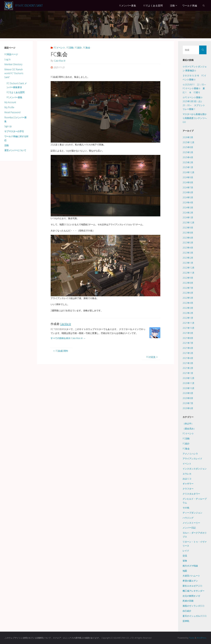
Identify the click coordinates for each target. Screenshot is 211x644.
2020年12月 (188, 378)
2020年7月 (188, 403)
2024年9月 (188, 177)
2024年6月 (188, 192)
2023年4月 (188, 248)
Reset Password (12, 112)
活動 (7, 145)
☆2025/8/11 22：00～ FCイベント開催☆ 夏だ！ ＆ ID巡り (195, 88)
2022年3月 (188, 308)
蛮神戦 (186, 621)
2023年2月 (188, 258)
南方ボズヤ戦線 (190, 566)
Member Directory (13, 64)
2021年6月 (188, 348)
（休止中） (188, 424)
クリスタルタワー (191, 494)
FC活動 (70, 48)
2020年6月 (188, 408)
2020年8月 (188, 398)
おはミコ (187, 479)
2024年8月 (188, 182)
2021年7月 (188, 343)
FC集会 (87, 48)
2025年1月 (188, 167)
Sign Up (8, 126)
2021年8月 (188, 338)
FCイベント (59, 48)
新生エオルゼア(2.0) (192, 586)
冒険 (185, 561)
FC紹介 (78, 48)
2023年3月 (188, 253)
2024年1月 (188, 217)
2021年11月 (188, 323)
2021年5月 (188, 353)
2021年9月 (188, 333)
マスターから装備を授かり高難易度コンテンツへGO (195, 118)
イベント (187, 464)
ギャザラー (188, 484)
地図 (185, 571)
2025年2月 (188, 162)
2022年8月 (188, 283)
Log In (7, 59)
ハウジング (188, 518)
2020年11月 (188, 383)
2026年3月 (188, 137)
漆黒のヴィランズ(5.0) (193, 606)
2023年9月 (188, 228)
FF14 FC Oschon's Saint (29, 5)
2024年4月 (188, 202)
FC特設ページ (11, 54)
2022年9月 (188, 278)
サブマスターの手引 (14, 131)
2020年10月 (188, 388)
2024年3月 (188, 208)
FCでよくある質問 (16, 92)
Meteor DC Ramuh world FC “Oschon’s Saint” (14, 73)
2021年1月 (188, 373)
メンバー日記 (189, 528)
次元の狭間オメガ (191, 596)
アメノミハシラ (190, 454)
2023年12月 (188, 223)
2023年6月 (188, 238)
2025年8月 (188, 147)
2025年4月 (188, 157)
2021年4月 (188, 358)
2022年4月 (188, 303)
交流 (185, 556)
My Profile (9, 107)
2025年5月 (188, 152)
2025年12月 (188, 142)
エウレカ (187, 474)
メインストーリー (191, 523)
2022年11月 (188, 273)
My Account (10, 102)
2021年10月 (188, 328)
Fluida (191, 638)
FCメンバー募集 (14, 97)
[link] (204, 5)
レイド (186, 551)
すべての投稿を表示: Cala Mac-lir (68, 338)
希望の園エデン (190, 581)
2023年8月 (188, 233)
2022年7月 (188, 288)
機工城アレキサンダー (194, 591)
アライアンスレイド (192, 459)
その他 (186, 508)
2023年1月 (188, 263)
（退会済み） (189, 429)
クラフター (188, 489)
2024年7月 (188, 187)
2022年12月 (188, 268)
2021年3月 (188, 363)
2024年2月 (188, 213)
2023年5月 (188, 243)
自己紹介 (187, 611)
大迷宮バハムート (191, 576)
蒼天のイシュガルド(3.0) (195, 616)
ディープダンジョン (192, 513)
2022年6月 (188, 293)
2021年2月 (188, 368)
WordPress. (201, 638)
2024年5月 (188, 197)
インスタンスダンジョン (195, 469)
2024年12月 (188, 172)
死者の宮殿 (188, 601)
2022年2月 (188, 313)
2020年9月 (188, 393)
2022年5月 (188, 298)
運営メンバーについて (15, 150)
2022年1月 (188, 318)
